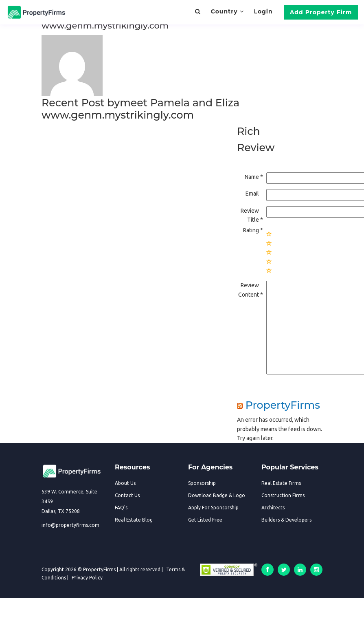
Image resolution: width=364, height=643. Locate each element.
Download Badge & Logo (217, 495)
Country (227, 11)
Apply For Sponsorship (213, 508)
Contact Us (127, 495)
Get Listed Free (205, 520)
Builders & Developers (286, 520)
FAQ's (121, 508)
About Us (125, 483)
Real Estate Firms (281, 483)
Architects (273, 508)
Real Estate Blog (134, 520)
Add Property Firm (321, 12)
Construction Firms (283, 495)
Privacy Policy (87, 578)
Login (263, 11)
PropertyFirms (283, 405)
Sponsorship (202, 483)
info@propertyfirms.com (70, 525)
